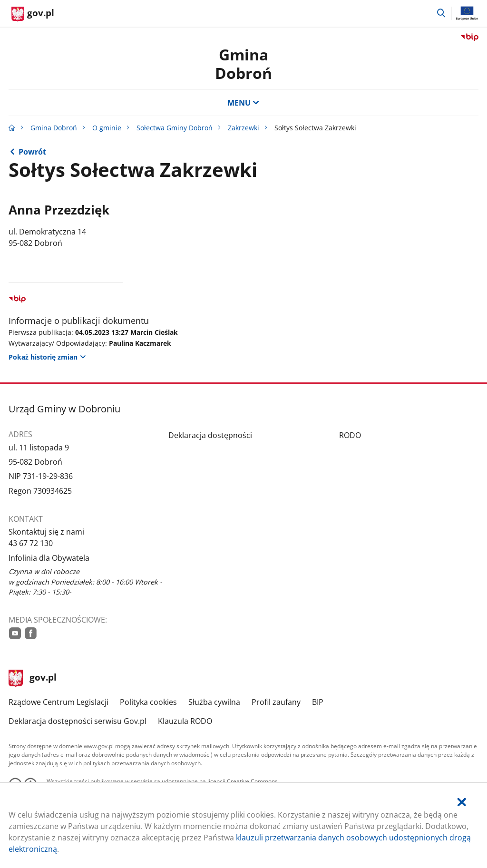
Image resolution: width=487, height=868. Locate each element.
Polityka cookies (148, 702)
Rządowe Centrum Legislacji (58, 702)
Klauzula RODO (185, 721)
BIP (318, 702)
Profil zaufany (276, 702)
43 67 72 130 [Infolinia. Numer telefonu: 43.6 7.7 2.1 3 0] (31, 543)
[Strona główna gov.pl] (33, 14)
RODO (350, 435)
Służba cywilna (214, 702)
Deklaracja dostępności (210, 435)
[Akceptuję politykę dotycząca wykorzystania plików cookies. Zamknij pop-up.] (462, 802)
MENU (243, 103)
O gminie (107, 128)
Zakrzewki (243, 128)
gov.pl (33, 678)
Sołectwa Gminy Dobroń (175, 128)
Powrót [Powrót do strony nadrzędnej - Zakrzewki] (32, 152)
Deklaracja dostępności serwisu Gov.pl (78, 721)
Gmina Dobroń (243, 63)
